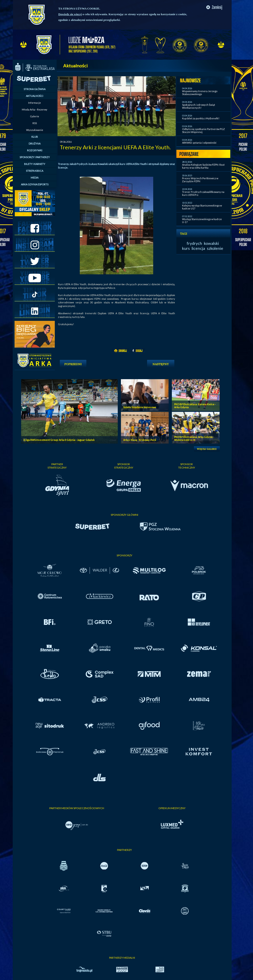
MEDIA (35, 178)
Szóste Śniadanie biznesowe (140, 407)
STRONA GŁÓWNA (35, 89)
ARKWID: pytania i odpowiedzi (199, 143)
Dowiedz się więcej (70, 14)
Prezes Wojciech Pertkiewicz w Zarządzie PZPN (200, 180)
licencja (198, 248)
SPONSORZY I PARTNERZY (35, 157)
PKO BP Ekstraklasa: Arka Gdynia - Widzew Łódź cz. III (194, 438)
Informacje (35, 103)
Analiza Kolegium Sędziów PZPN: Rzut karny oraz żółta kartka (203, 166)
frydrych (194, 243)
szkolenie (215, 248)
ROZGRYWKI (35, 150)
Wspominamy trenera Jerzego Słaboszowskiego (200, 93)
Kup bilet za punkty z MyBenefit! (201, 118)
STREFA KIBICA (35, 171)
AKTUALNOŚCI (35, 96)
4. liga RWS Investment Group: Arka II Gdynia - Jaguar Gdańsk (59, 440)
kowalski (211, 243)
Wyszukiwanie (35, 130)
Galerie (35, 116)
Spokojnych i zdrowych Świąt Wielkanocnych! (199, 106)
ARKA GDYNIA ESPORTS (35, 184)
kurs (186, 248)
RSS (35, 123)
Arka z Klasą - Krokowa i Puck (140, 440)
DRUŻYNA (35, 144)
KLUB (35, 137)
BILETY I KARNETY (35, 164)
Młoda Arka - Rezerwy (35, 109)
